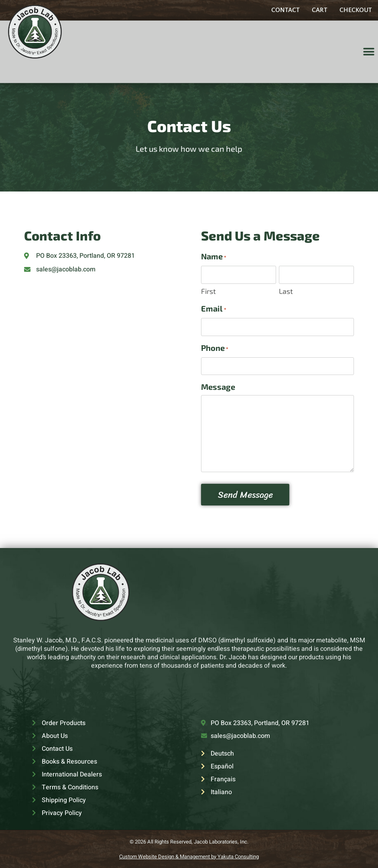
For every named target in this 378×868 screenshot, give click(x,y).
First (208, 291)
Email (214, 309)
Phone (215, 348)
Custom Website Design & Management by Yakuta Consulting (189, 856)
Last (286, 291)
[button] (369, 52)
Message (218, 386)
